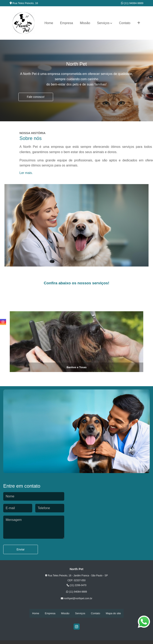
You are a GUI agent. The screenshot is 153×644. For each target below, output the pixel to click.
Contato (125, 23)
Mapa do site (113, 613)
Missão (85, 23)
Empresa (66, 23)
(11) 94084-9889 (132, 3)
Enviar (21, 549)
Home (49, 23)
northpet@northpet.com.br (77, 598)
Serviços (103, 23)
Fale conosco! (36, 97)
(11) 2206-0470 (76, 585)
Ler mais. (26, 173)
